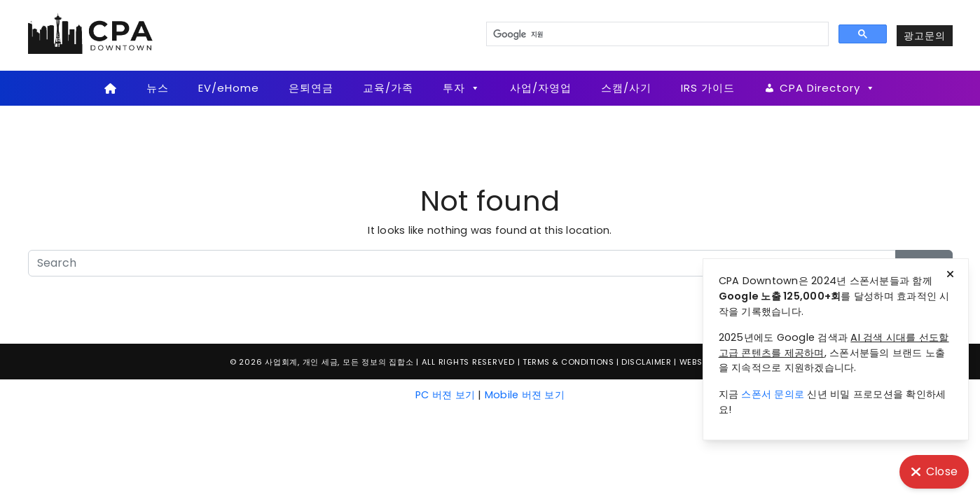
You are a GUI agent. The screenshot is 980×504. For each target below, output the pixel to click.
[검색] (656, 34)
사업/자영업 (541, 88)
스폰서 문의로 (773, 394)
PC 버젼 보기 (445, 395)
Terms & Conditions (568, 362)
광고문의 (925, 36)
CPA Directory (828, 88)
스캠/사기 (626, 88)
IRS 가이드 (708, 88)
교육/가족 (388, 88)
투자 (462, 88)
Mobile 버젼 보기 (525, 395)
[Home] (111, 88)
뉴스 (158, 88)
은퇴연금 (311, 88)
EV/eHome (229, 88)
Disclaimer (646, 362)
